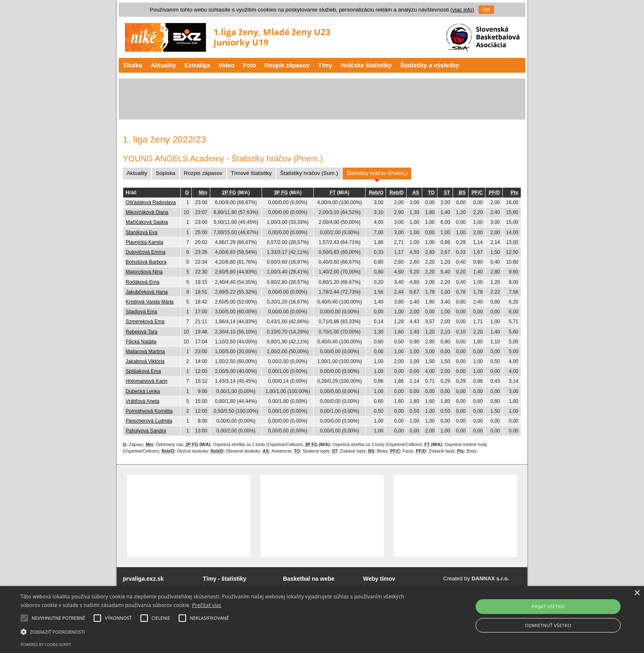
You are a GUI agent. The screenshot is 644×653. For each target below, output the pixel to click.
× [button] (637, 593)
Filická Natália (141, 342)
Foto (250, 65)
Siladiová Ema (141, 312)
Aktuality (163, 65)
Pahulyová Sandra (146, 431)
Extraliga (197, 65)
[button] (216, 631)
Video (227, 65)
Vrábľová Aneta (143, 401)
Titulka (132, 65)
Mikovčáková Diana (147, 212)
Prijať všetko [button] (548, 606)
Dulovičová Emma (146, 252)
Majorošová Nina (144, 272)
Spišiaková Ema (143, 371)
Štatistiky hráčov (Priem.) (377, 173)
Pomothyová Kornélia (149, 411)
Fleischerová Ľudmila (149, 421)
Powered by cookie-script (46, 645)
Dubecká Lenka (143, 391)
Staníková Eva (141, 232)
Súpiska (165, 173)
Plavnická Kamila (144, 242)
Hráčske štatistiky (366, 65)
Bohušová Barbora (146, 262)
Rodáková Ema (143, 282)
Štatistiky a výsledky (430, 65)
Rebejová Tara (141, 332)
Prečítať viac (207, 605)
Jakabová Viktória (145, 361)
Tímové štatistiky (251, 173)
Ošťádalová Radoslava (151, 202)
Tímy (325, 65)
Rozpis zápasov (287, 65)
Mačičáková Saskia (147, 222)
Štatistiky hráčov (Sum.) (309, 173)
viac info (462, 10)
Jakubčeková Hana (147, 292)
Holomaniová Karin (146, 381)
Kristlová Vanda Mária (150, 302)
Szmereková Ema (145, 322)
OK (486, 10)
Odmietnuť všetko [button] (548, 625)
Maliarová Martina (145, 352)
